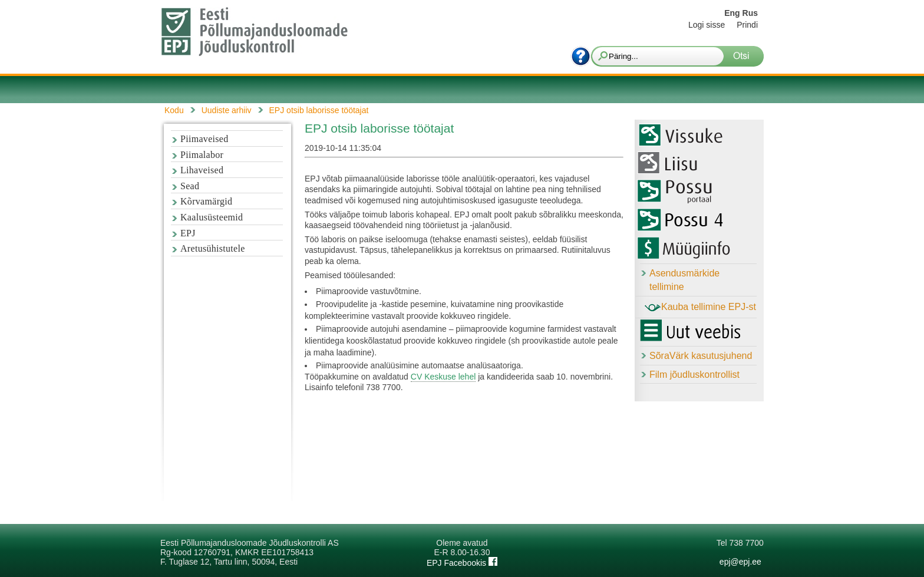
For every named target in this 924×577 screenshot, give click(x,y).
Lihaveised (202, 170)
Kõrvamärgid (206, 201)
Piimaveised (204, 139)
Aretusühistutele (213, 248)
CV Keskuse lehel (443, 377)
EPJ (188, 233)
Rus (750, 13)
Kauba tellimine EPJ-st (700, 308)
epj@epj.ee (740, 562)
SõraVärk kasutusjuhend (701, 356)
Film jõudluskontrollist (694, 375)
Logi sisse (707, 25)
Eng (732, 13)
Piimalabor (202, 155)
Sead (190, 186)
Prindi (747, 25)
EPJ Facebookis (462, 563)
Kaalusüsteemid (212, 217)
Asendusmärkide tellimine (684, 280)
